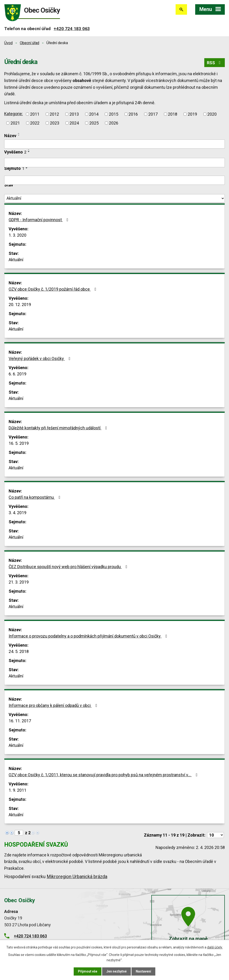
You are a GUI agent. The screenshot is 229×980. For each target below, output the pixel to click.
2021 (15, 123)
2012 (54, 114)
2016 (133, 114)
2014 (94, 114)
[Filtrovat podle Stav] (114, 198)
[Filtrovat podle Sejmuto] (114, 180)
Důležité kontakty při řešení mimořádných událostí (59, 428)
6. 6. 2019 (17, 374)
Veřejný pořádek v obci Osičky (40, 358)
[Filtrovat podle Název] (114, 144)
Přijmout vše (88, 971)
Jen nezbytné (116, 971)
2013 (74, 114)
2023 (55, 123)
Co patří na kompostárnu (35, 497)
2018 (173, 114)
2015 (114, 114)
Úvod (8, 43)
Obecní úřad (29, 43)
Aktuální (16, 260)
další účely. (215, 947)
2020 (212, 114)
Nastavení (143, 971)
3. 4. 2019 (17, 513)
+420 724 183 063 (72, 29)
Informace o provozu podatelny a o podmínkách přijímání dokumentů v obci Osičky (89, 636)
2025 (94, 123)
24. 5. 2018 (19, 651)
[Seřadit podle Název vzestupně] (19, 133)
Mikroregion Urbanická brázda (77, 877)
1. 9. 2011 (17, 790)
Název (10, 136)
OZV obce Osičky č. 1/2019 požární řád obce (53, 289)
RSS (215, 63)
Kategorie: (14, 114)
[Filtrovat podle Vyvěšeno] (114, 163)
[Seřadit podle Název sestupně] (19, 135)
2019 (192, 114)
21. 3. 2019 (19, 582)
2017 (153, 114)
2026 (114, 123)
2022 (35, 123)
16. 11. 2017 (20, 721)
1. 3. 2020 (17, 235)
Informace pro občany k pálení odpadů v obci (54, 705)
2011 (35, 114)
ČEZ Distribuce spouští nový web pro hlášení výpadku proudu (69, 567)
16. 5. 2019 (19, 443)
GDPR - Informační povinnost (39, 220)
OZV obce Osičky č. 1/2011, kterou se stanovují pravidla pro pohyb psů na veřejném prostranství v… (104, 775)
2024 (74, 123)
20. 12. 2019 (20, 305)
